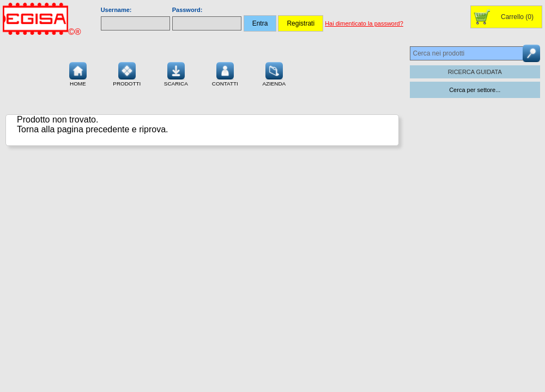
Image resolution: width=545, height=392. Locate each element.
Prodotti (127, 73)
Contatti (225, 73)
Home (78, 73)
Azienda (274, 73)
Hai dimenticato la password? (364, 23)
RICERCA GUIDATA (475, 72)
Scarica (176, 73)
